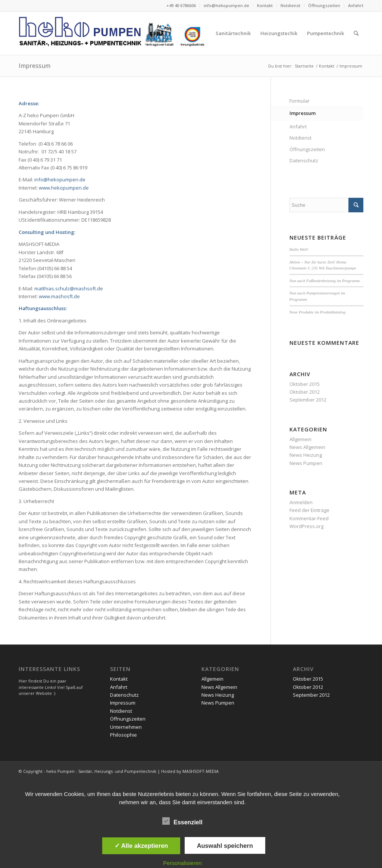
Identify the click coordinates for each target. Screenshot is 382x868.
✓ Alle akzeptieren (141, 846)
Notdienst (290, 5)
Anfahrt (356, 5)
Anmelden (301, 502)
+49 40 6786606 (181, 5)
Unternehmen (126, 727)
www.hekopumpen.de (64, 188)
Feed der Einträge (309, 510)
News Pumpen (306, 463)
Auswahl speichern (225, 846)
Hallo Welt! (299, 249)
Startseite (304, 66)
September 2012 (308, 400)
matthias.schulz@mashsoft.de (69, 288)
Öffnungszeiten (324, 5)
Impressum (35, 66)
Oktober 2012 (305, 392)
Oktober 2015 (305, 384)
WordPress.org (306, 526)
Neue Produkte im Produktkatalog (317, 312)
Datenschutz (304, 160)
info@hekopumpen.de (226, 5)
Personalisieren (182, 863)
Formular (300, 101)
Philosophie (123, 735)
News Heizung (306, 455)
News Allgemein (307, 447)
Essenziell (182, 821)
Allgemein (300, 439)
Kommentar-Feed (309, 518)
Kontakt (265, 5)
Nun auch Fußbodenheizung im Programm (325, 281)
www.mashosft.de (59, 296)
